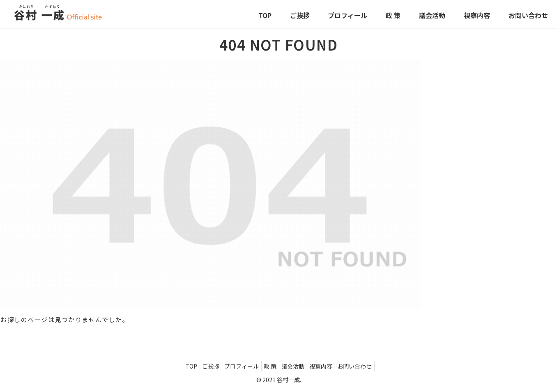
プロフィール (238, 366)
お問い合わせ (366, 366)
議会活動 (297, 366)
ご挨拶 (203, 366)
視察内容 (328, 366)
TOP (180, 366)
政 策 (270, 366)
